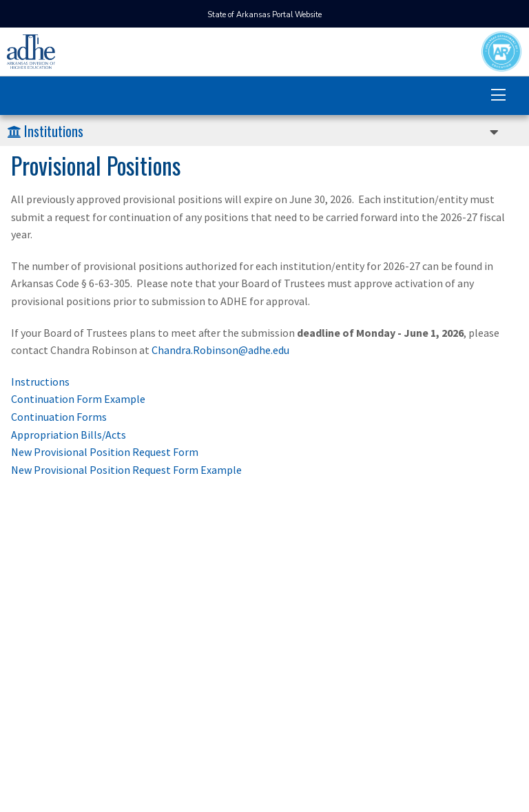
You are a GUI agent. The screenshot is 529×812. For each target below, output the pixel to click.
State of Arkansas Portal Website (264, 15)
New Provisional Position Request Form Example (126, 470)
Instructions (40, 382)
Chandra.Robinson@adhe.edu (220, 350)
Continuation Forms (59, 417)
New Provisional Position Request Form (105, 452)
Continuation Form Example (78, 399)
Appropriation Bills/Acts (69, 435)
